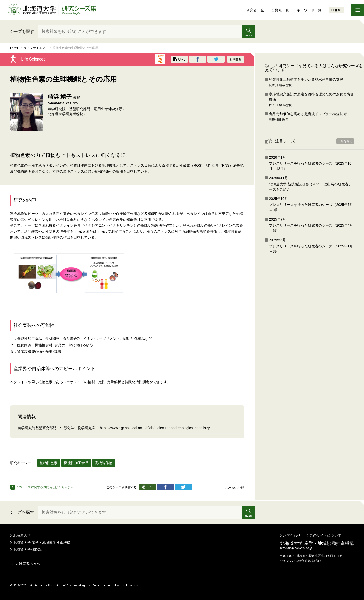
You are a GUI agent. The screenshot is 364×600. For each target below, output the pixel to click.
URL (179, 59)
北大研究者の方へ (26, 564)
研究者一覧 (255, 10)
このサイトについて (325, 535)
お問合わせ (292, 535)
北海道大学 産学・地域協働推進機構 (42, 543)
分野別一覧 (280, 10)
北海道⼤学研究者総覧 (66, 114)
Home (15, 48)
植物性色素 (49, 463)
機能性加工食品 (76, 463)
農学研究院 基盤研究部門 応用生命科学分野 (85, 109)
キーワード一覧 (309, 10)
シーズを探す (22, 31)
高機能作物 (104, 463)
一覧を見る (345, 141)
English (336, 10)
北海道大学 (22, 535)
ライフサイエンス (36, 48)
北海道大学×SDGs (28, 550)
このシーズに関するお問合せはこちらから (42, 487)
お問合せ (236, 59)
